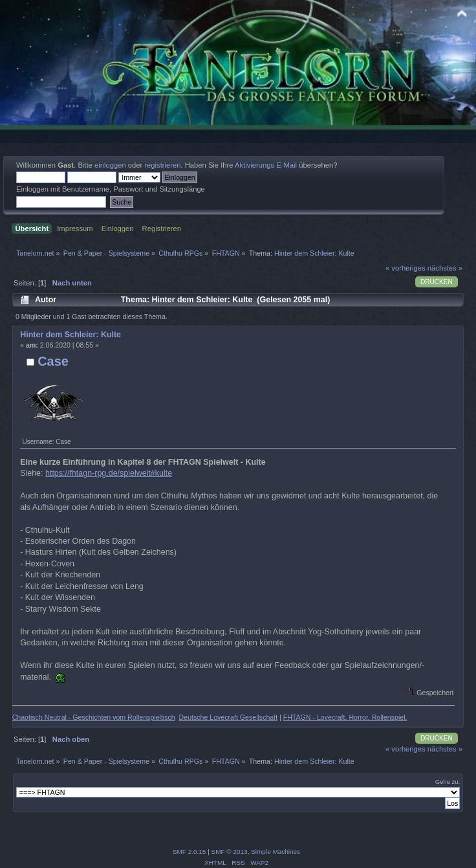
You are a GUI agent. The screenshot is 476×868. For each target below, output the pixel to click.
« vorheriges (406, 268)
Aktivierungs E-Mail (266, 165)
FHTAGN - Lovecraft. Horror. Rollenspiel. (345, 717)
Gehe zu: (448, 782)
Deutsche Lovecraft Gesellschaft (229, 717)
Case (53, 361)
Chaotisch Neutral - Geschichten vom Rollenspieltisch (94, 717)
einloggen (110, 165)
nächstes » (445, 268)
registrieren (162, 165)
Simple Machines (276, 851)
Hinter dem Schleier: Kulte (70, 335)
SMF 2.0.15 (189, 851)
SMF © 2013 (230, 851)
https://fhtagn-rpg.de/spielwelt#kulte (109, 473)
